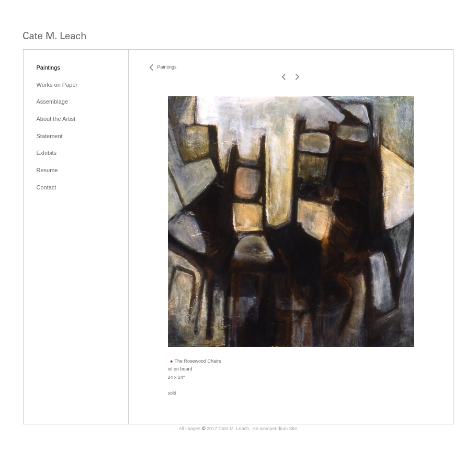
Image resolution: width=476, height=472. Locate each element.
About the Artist (56, 119)
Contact (47, 187)
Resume (47, 170)
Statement (50, 136)
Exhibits (47, 153)
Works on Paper (57, 85)
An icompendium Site (275, 429)
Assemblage (53, 102)
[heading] (54, 36)
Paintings (48, 68)
